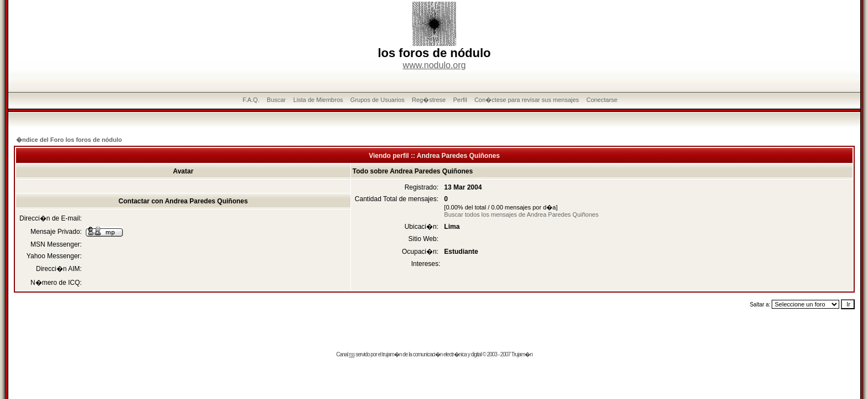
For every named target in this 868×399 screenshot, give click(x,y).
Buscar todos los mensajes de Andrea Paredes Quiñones (521, 214)
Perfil (460, 100)
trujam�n (392, 354)
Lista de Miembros (318, 100)
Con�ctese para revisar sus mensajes (527, 100)
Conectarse (602, 100)
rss (352, 354)
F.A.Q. (251, 100)
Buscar (276, 100)
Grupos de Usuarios (378, 100)
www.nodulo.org (435, 65)
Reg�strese (429, 100)
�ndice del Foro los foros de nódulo (69, 140)
